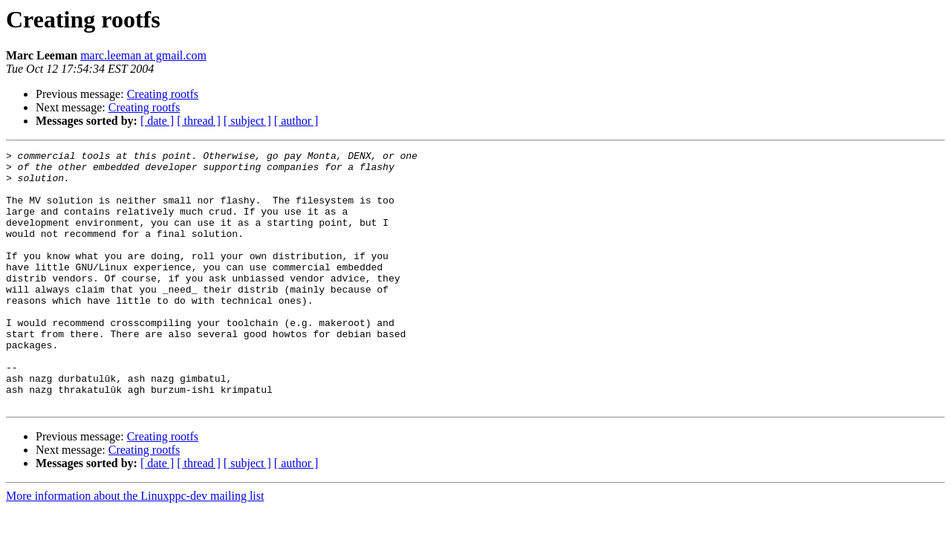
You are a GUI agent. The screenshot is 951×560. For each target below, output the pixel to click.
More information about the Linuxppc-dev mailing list (135, 547)
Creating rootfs (163, 94)
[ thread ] (199, 121)
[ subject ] (247, 121)
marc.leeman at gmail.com (143, 55)
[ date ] (157, 121)
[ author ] (296, 121)
